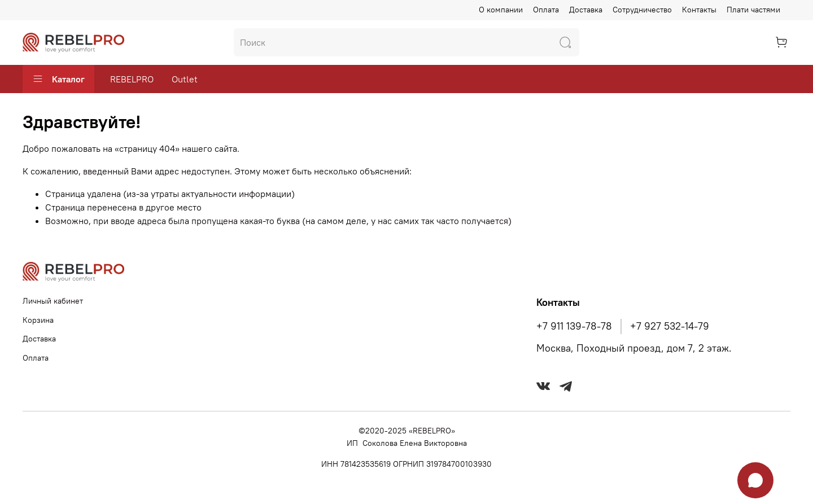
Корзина (38, 320)
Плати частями (753, 10)
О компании (501, 10)
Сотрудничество (642, 10)
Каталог (58, 79)
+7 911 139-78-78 (574, 326)
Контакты (699, 10)
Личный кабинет (53, 301)
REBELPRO (132, 79)
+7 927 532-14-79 (670, 326)
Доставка (586, 10)
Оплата (546, 10)
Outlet (185, 79)
